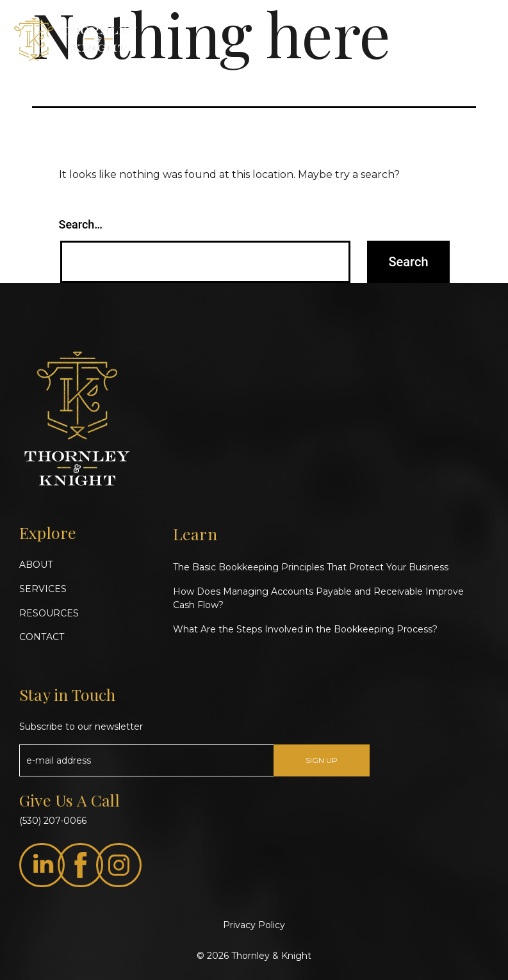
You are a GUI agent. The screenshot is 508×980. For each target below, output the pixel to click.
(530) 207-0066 (53, 821)
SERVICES (43, 589)
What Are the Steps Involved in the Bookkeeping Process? (305, 629)
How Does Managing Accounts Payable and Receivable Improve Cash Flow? (318, 598)
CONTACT (42, 637)
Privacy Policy (254, 925)
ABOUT (36, 565)
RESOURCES (49, 613)
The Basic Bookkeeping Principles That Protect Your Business (311, 567)
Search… (81, 224)
